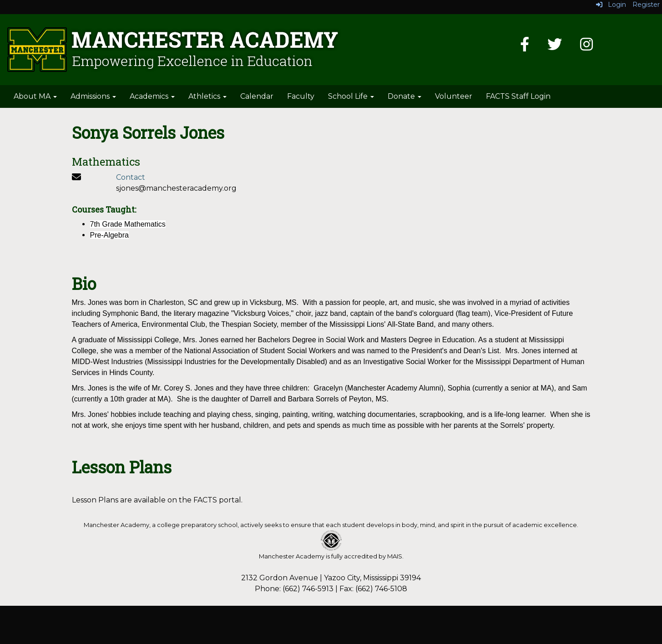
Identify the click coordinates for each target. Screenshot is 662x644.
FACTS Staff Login (518, 96)
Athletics (207, 96)
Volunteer (454, 96)
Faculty (301, 96)
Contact (131, 177)
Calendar (257, 96)
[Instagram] (586, 47)
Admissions (93, 96)
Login (611, 5)
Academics (152, 96)
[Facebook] (525, 47)
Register (646, 5)
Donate (404, 96)
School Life (351, 96)
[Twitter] (555, 47)
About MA (35, 96)
